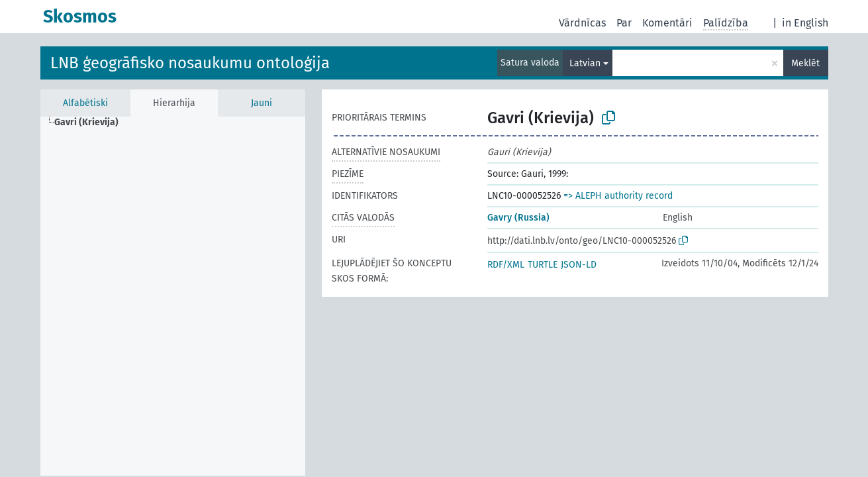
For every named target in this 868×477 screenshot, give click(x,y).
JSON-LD (579, 265)
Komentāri (667, 23)
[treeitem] (92, 123)
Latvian (585, 63)
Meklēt (805, 63)
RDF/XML (506, 265)
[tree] (173, 296)
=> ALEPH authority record (618, 196)
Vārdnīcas (582, 23)
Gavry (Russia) (518, 218)
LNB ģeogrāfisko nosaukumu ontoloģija (190, 63)
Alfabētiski (85, 103)
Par (624, 23)
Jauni (262, 103)
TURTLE (543, 265)
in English (805, 23)
